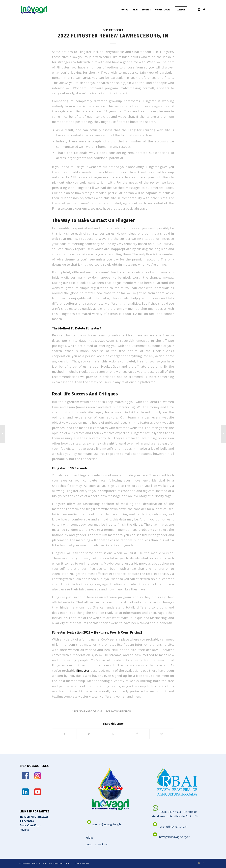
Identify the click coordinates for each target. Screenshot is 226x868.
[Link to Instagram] (199, 10)
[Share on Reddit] (162, 734)
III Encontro (27, 821)
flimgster (83, 670)
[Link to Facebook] (204, 10)
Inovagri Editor (121, 711)
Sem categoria (113, 30)
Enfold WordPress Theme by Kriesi (74, 863)
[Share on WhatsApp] (113, 734)
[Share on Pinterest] (137, 734)
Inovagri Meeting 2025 (34, 817)
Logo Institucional (97, 844)
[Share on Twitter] (89, 734)
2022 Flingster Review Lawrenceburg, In (113, 36)
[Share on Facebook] (64, 734)
